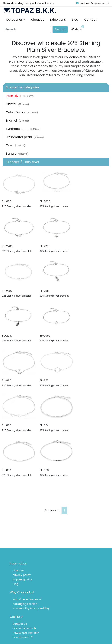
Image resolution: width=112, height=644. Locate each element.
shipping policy (22, 580)
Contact (90, 20)
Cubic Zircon (22, 112)
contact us (20, 624)
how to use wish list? (26, 633)
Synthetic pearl (23, 129)
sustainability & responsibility (31, 609)
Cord (15, 145)
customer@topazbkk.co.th (93, 3)
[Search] (27, 29)
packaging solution (25, 604)
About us (37, 20)
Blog (75, 20)
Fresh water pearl (25, 137)
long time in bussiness (27, 600)
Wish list (78, 28)
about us (18, 571)
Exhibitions (58, 20)
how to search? (23, 637)
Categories (14, 20)
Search (60, 29)
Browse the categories (22, 87)
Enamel (17, 121)
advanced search (24, 628)
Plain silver (20, 96)
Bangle (17, 154)
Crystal (17, 104)
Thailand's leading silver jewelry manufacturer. (29, 3)
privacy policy (22, 575)
